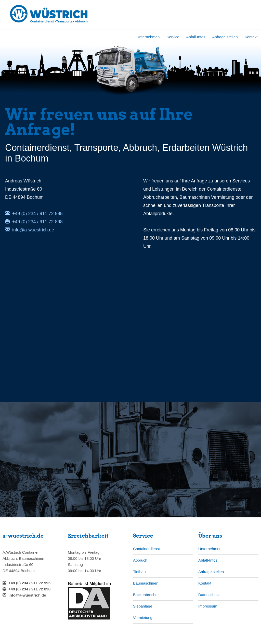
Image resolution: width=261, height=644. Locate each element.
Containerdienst (146, 549)
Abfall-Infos (196, 37)
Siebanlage (143, 606)
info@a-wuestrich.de (30, 230)
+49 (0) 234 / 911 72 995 (34, 214)
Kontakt (251, 37)
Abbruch (140, 560)
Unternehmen (148, 37)
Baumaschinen (146, 583)
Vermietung (143, 618)
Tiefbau (139, 572)
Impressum (208, 606)
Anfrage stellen (225, 37)
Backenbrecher (146, 595)
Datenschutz (209, 595)
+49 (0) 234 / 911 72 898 (34, 222)
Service (173, 37)
